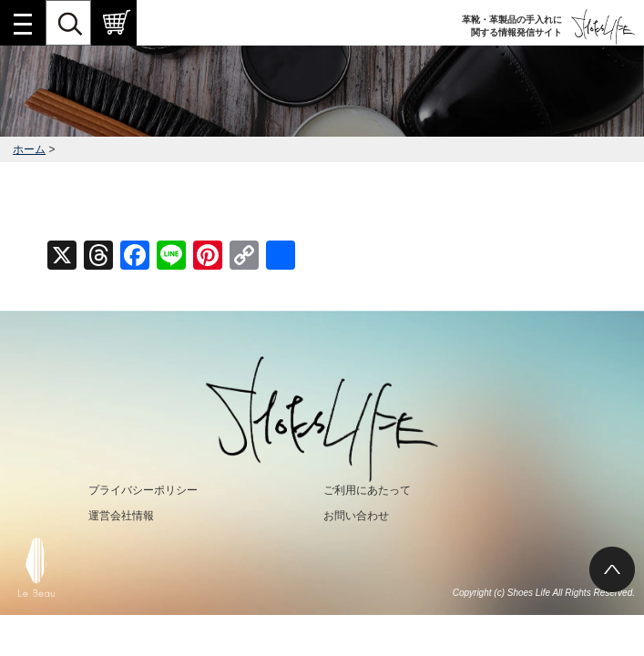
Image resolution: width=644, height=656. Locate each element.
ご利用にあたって (367, 490)
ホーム (29, 149)
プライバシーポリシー (143, 490)
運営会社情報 (121, 516)
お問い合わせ (356, 516)
